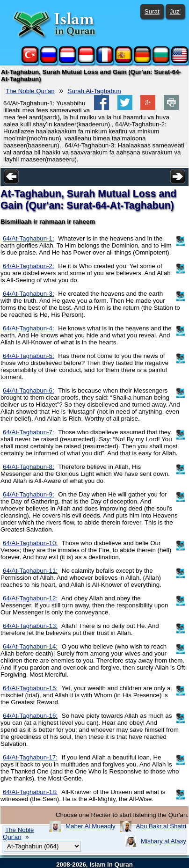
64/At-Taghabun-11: (30, 571)
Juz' (175, 11)
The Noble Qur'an (30, 91)
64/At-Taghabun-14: (30, 646)
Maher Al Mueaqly (91, 826)
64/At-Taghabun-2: (29, 266)
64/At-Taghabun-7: (29, 432)
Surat (152, 11)
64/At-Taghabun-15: (30, 688)
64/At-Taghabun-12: (30, 598)
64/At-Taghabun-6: (29, 390)
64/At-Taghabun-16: (30, 716)
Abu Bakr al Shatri (161, 826)
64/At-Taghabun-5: (29, 356)
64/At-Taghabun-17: (30, 757)
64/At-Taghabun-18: (30, 792)
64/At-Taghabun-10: (30, 543)
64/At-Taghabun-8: (29, 467)
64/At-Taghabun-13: (30, 626)
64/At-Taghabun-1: (29, 238)
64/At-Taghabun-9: (29, 494)
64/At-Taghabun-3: (29, 294)
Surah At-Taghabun (94, 91)
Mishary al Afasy (164, 841)
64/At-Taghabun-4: (29, 328)
